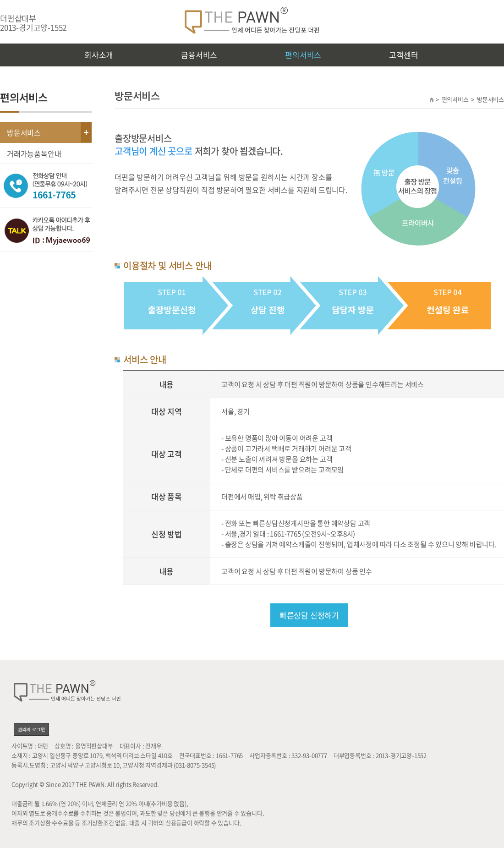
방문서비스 (24, 132)
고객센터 (403, 55)
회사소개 (99, 55)
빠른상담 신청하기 (309, 615)
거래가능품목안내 (34, 153)
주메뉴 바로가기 (0, 0)
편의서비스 (303, 55)
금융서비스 (199, 55)
